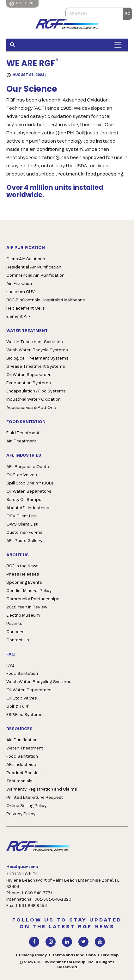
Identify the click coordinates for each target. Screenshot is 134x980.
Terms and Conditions (74, 955)
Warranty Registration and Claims (42, 789)
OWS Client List (22, 524)
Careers (15, 632)
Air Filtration (19, 284)
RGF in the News (22, 566)
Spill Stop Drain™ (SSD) (30, 483)
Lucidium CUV (21, 292)
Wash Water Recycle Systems (37, 350)
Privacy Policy (21, 814)
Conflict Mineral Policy (29, 591)
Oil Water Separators (29, 375)
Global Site (22, 4)
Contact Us (18, 640)
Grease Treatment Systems (36, 367)
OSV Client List (21, 516)
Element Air (18, 317)
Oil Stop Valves (22, 475)
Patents (14, 624)
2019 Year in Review (27, 607)
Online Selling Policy (26, 806)
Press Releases (23, 574)
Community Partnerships (33, 599)
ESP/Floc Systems (24, 715)
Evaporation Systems (29, 383)
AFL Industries (21, 765)
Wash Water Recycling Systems (39, 682)
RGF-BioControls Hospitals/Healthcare (46, 300)
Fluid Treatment (23, 433)
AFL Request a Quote (28, 467)
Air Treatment (21, 441)
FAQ (10, 666)
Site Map (110, 955)
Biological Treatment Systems (37, 358)
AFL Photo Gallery (24, 541)
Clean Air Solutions (26, 259)
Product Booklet (23, 773)
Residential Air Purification (34, 267)
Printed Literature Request (35, 798)
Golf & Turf (18, 707)
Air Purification (22, 740)
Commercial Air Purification (35, 276)
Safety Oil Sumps (24, 500)
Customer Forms (24, 533)
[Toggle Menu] (119, 45)
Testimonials (19, 781)
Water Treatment (25, 748)
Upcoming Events (24, 583)
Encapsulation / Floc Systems (36, 391)
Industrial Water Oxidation (33, 400)
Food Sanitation (22, 674)
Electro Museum (23, 616)
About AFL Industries (28, 508)
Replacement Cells (26, 308)
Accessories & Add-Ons (31, 408)
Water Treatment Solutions (35, 342)
